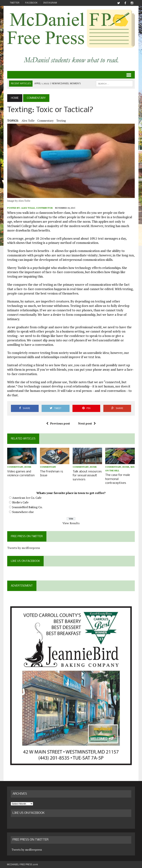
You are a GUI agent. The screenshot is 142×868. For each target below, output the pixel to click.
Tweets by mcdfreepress (23, 547)
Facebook (31, 3)
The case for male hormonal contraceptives (118, 479)
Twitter (15, 3)
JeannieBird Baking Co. (27, 507)
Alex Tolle (28, 121)
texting (61, 121)
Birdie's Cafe (20, 502)
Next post (87, 424)
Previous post (58, 424)
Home (28, 467)
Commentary (45, 121)
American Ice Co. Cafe (27, 497)
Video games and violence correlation (21, 473)
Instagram (50, 3)
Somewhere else (23, 511)
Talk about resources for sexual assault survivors (87, 475)
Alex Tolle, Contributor (37, 208)
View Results (71, 523)
